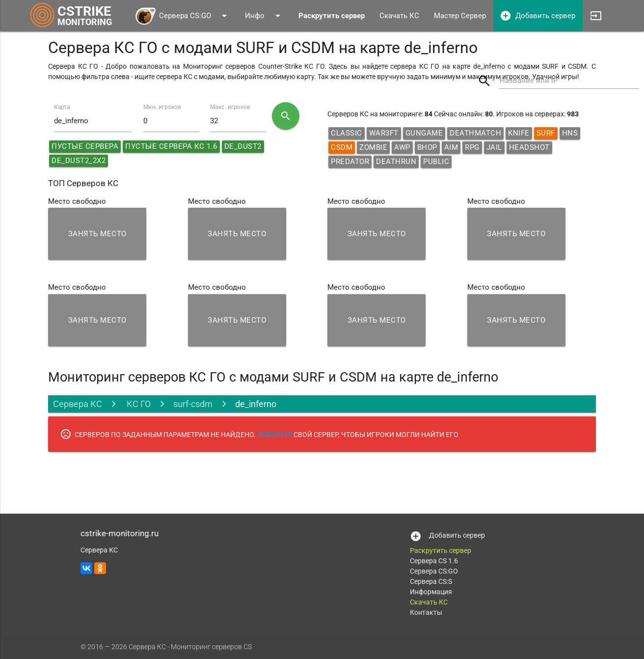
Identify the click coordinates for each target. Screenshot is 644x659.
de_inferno (256, 404)
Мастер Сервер (460, 16)
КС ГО (138, 404)
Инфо (264, 16)
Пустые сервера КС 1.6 (171, 146)
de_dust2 (243, 146)
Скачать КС (399, 16)
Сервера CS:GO (182, 16)
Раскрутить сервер (441, 550)
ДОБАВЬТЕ (275, 435)
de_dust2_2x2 (79, 161)
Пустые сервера (85, 146)
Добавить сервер (537, 16)
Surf (546, 133)
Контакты (426, 612)
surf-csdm (193, 404)
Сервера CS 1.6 (434, 561)
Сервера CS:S (431, 581)
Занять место (97, 234)
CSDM (342, 147)
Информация (431, 592)
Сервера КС (78, 404)
